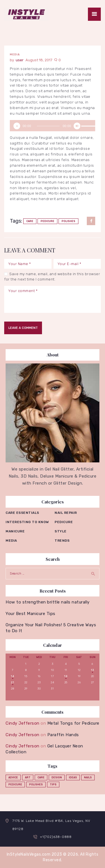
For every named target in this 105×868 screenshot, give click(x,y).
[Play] (17, 126)
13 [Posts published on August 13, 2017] (92, 670)
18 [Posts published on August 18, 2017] (66, 676)
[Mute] (77, 126)
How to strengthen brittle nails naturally (48, 602)
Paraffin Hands (63, 735)
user (20, 60)
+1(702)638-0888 (56, 837)
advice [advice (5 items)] (13, 777)
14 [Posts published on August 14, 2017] (12, 676)
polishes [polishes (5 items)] (36, 785)
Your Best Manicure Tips (31, 614)
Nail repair (66, 513)
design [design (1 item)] (57, 777)
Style (61, 531)
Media (15, 55)
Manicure (15, 531)
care (30, 221)
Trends (62, 541)
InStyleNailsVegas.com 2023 (34, 854)
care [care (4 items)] (41, 777)
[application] (53, 126)
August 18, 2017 (39, 60)
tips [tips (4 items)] (53, 785)
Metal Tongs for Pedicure (73, 723)
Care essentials (22, 513)
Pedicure (64, 522)
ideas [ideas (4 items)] (73, 777)
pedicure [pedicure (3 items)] (15, 785)
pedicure (47, 221)
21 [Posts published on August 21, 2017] (12, 682)
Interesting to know (27, 522)
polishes (68, 221)
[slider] (48, 126)
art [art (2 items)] (28, 777)
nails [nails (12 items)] (88, 777)
